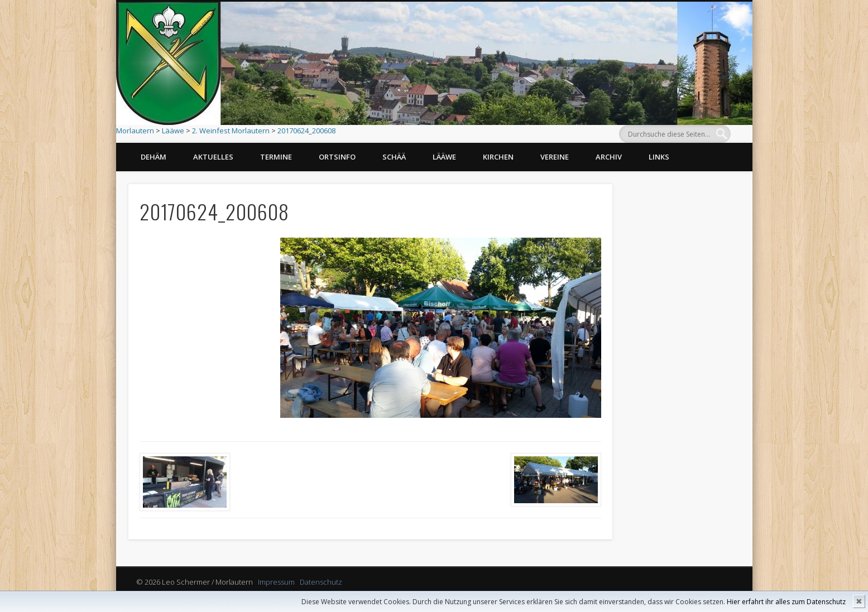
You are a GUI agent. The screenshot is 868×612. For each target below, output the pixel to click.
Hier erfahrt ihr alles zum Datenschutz (786, 602)
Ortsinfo (337, 157)
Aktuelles (213, 157)
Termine (276, 157)
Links (659, 157)
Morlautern (135, 131)
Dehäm (154, 157)
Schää (394, 157)
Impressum (276, 582)
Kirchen (498, 157)
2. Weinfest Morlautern (231, 131)
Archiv (609, 157)
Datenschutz (321, 582)
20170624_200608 (306, 131)
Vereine (555, 157)
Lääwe (173, 131)
